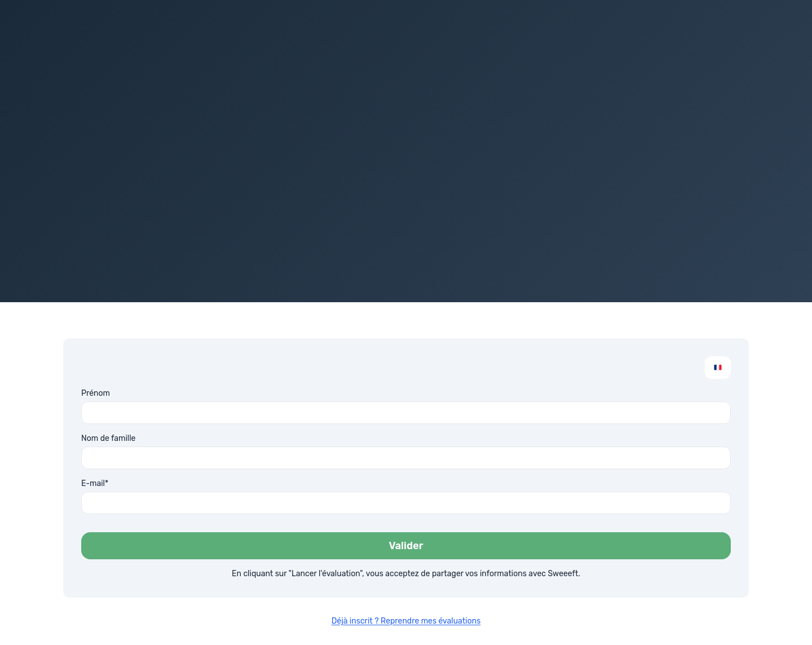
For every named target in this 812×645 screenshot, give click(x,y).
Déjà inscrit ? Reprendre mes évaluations (406, 621)
